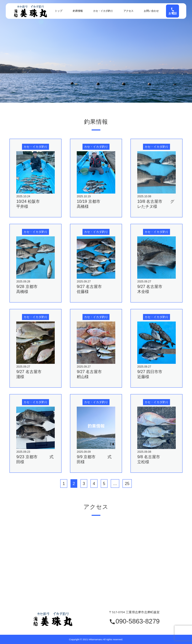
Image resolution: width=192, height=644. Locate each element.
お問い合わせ (151, 11)
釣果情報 (78, 11)
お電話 (173, 11)
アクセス (128, 11)
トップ (58, 11)
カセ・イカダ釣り (103, 11)
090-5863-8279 (134, 621)
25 (127, 484)
